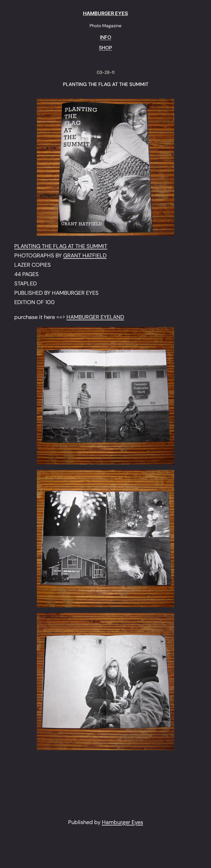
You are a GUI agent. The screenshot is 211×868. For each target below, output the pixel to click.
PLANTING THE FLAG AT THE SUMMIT (106, 85)
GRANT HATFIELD (85, 255)
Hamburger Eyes (123, 822)
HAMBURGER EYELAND (95, 317)
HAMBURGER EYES (105, 13)
